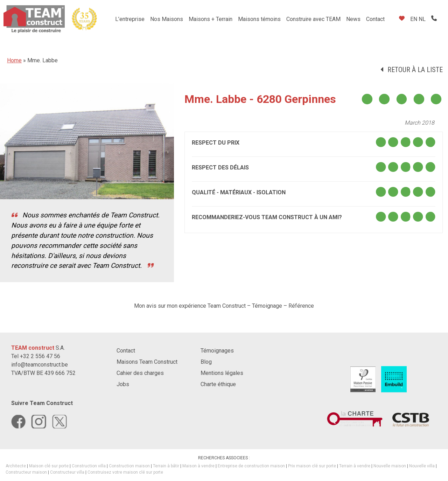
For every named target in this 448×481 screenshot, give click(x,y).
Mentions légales (222, 373)
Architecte (16, 466)
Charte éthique (218, 384)
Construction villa (89, 466)
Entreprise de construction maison (251, 466)
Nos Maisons (167, 19)
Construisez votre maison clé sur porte (125, 472)
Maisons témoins (259, 19)
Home (14, 60)
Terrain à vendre (355, 466)
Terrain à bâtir (166, 466)
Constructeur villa (67, 472)
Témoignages (217, 351)
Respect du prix (216, 143)
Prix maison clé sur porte (312, 466)
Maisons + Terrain (211, 19)
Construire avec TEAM (313, 19)
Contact (375, 19)
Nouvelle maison (390, 466)
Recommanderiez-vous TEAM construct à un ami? (267, 217)
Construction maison (129, 466)
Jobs (123, 384)
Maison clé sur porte (49, 466)
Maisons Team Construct (147, 362)
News (353, 19)
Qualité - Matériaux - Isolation (239, 192)
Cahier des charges (140, 373)
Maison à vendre (198, 466)
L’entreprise (130, 19)
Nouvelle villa (422, 466)
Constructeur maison (26, 472)
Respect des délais (220, 168)
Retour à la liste (415, 70)
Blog (206, 362)
